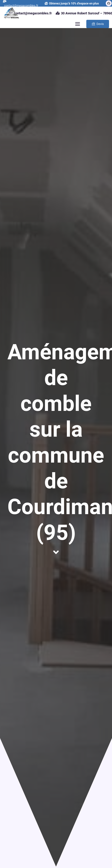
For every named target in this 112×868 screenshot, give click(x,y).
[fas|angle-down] (56, 552)
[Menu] (77, 24)
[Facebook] (109, 3)
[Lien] (11, 13)
